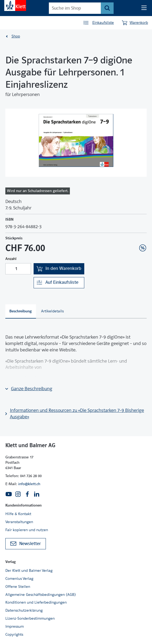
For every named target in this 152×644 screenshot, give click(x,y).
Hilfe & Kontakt (18, 514)
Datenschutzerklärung (24, 610)
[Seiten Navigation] (144, 8)
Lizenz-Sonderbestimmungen (30, 618)
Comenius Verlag (19, 578)
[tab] (21, 311)
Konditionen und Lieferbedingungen (36, 602)
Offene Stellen (18, 586)
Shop (16, 36)
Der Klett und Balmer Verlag (29, 570)
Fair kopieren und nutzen (27, 530)
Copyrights (14, 634)
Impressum (15, 626)
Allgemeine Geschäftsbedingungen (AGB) (41, 595)
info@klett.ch (29, 484)
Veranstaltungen (19, 522)
